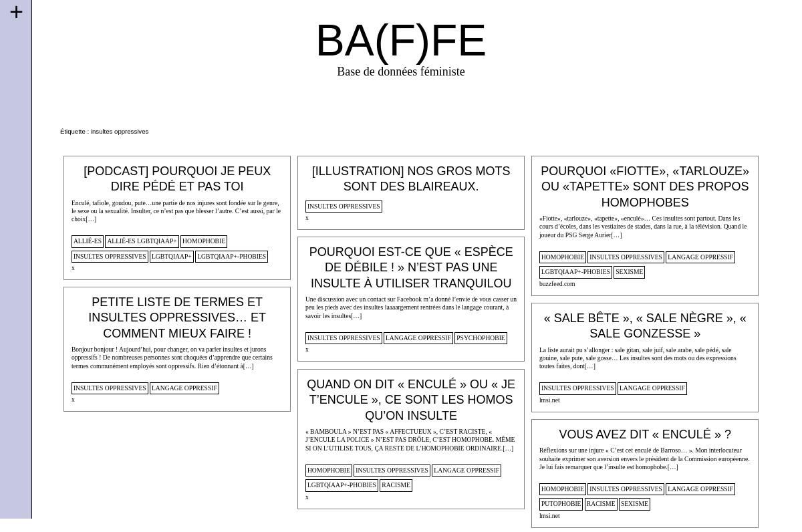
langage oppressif (700, 257)
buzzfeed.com (557, 284)
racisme (396, 485)
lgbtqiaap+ (172, 256)
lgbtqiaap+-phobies (232, 256)
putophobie (561, 504)
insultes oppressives (110, 256)
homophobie (204, 241)
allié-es (88, 241)
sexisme (629, 272)
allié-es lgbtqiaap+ (142, 241)
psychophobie (481, 338)
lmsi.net (550, 400)
